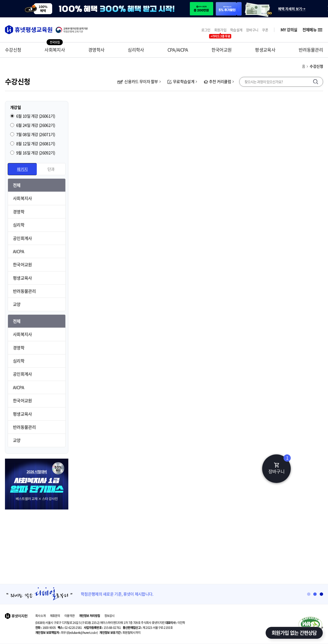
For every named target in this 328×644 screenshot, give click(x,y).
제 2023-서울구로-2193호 (148, 628)
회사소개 (40, 616)
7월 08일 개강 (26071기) (36, 134)
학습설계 (236, 30)
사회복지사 (55, 50)
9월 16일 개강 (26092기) (36, 153)
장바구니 (252, 30)
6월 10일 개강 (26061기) (36, 116)
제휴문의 (55, 616)
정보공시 (109, 616)
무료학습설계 (181, 81)
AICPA (19, 251)
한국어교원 (222, 50)
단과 (51, 169)
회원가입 (220, 30)
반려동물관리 (311, 50)
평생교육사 (265, 50)
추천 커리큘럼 (217, 81)
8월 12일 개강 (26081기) (36, 143)
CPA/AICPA (178, 50)
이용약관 (69, 616)
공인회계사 (22, 238)
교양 (17, 304)
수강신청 (13, 50)
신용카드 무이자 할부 (138, 81)
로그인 (206, 30)
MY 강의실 (289, 30)
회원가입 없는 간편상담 (294, 633)
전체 (17, 185)
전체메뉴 (313, 30)
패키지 (22, 169)
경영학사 (96, 50)
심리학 (19, 225)
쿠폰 (265, 30)
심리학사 (136, 50)
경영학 (19, 212)
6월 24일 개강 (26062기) (36, 125)
